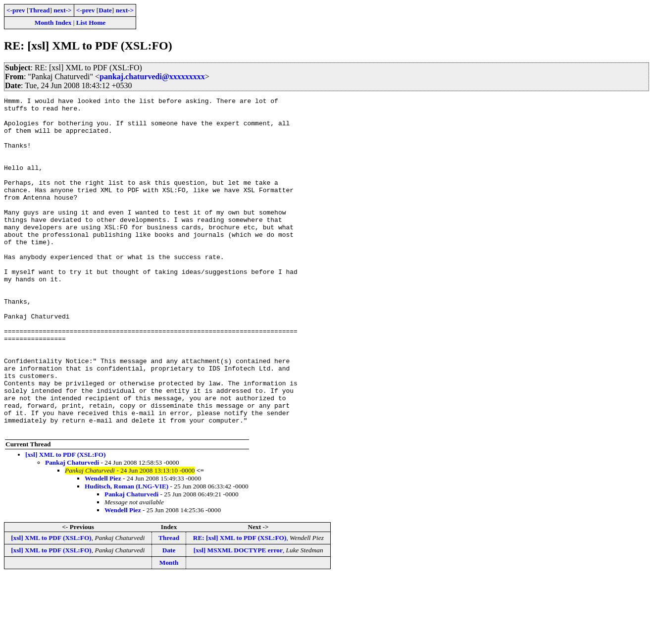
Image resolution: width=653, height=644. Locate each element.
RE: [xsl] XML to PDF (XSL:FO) (240, 605)
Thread (39, 10)
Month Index (53, 23)
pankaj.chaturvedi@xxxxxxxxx (152, 77)
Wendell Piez (103, 545)
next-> (62, 10)
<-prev (16, 10)
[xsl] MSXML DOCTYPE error (238, 617)
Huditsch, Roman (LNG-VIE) (126, 553)
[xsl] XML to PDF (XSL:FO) (65, 521)
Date (105, 10)
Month (169, 629)
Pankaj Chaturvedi (72, 529)
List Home (91, 23)
